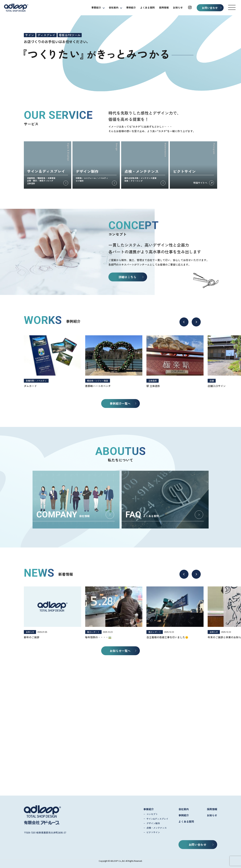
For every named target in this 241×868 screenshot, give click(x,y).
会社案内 (114, 7)
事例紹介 (131, 7)
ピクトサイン (153, 832)
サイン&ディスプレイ (157, 819)
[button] (232, 7)
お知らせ (178, 7)
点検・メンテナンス (157, 828)
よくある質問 (147, 7)
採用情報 (164, 7)
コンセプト (152, 814)
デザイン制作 (153, 823)
